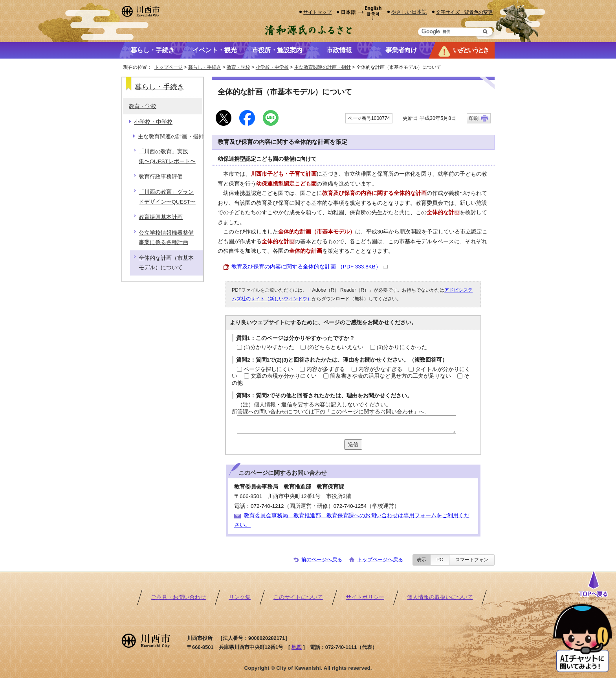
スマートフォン (472, 560)
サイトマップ (317, 12)
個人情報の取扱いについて (440, 597)
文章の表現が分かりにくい (284, 376)
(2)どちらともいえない (335, 347)
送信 (353, 444)
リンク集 (240, 597)
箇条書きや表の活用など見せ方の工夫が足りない (390, 376)
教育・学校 (238, 67)
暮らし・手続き (205, 67)
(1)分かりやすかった (269, 347)
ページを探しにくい (268, 369)
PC (440, 560)
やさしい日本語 (409, 12)
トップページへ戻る (380, 559)
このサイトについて (298, 597)
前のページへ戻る (322, 559)
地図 (297, 647)
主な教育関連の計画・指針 (323, 67)
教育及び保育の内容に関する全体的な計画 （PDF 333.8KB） (310, 267)
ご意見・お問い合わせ (178, 597)
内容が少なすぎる (380, 369)
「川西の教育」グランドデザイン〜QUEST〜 (167, 197)
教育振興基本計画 (161, 217)
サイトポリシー (365, 597)
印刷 (474, 118)
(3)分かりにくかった (402, 347)
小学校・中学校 (272, 67)
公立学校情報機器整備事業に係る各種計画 (166, 238)
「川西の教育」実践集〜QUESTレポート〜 (167, 156)
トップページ (169, 67)
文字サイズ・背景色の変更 (464, 12)
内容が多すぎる (326, 369)
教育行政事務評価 (161, 177)
